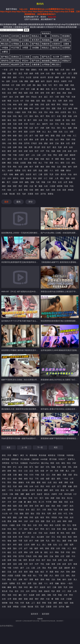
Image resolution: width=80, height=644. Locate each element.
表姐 (70, 93)
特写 (23, 85)
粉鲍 (11, 174)
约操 (72, 105)
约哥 (70, 81)
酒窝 (46, 170)
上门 (15, 190)
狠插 (4, 120)
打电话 (34, 143)
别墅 (72, 132)
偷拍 (63, 463)
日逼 (15, 159)
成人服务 (40, 537)
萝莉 (4, 479)
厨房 (37, 93)
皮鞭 (26, 167)
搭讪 (76, 475)
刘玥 (37, 194)
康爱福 (50, 194)
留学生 (16, 178)
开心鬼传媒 (25, 459)
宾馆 (48, 93)
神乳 (47, 136)
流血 (40, 170)
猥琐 (62, 163)
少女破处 (25, 40)
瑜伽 (15, 128)
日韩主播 (5, 40)
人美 (57, 178)
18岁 (43, 108)
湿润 (20, 151)
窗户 (29, 120)
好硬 (26, 151)
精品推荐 (15, 64)
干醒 (9, 155)
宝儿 (74, 112)
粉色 (48, 89)
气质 (68, 97)
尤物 (54, 475)
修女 (9, 120)
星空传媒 (6, 459)
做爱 (48, 479)
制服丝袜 (46, 44)
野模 (26, 190)
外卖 (59, 467)
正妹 (57, 143)
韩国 (52, 463)
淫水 (46, 112)
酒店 (15, 73)
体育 (57, 170)
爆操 (68, 89)
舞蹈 (9, 163)
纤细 (73, 140)
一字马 (21, 77)
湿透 (9, 124)
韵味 (20, 120)
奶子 (37, 128)
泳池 (68, 77)
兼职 (42, 190)
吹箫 (64, 467)
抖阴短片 (66, 61)
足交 (31, 471)
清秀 (35, 170)
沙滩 (64, 151)
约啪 (69, 136)
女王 (65, 108)
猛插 (26, 93)
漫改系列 (25, 36)
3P (47, 471)
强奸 (37, 467)
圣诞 (31, 93)
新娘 (9, 186)
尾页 (56, 447)
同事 (62, 471)
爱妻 (51, 163)
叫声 (42, 151)
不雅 (30, 112)
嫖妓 (46, 143)
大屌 (57, 97)
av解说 (5, 52)
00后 (73, 178)
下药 (37, 479)
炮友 (57, 70)
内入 (57, 163)
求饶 (20, 143)
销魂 (37, 105)
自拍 (58, 463)
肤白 (35, 112)
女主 (20, 140)
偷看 (73, 70)
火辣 (75, 116)
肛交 (20, 471)
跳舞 (4, 163)
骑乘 (39, 132)
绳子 (31, 167)
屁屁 (4, 124)
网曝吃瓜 (56, 61)
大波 (31, 186)
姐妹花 (29, 178)
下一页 (40, 447)
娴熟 (27, 182)
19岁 (37, 108)
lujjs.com (23, 9)
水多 (40, 120)
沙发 (17, 97)
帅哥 (20, 132)
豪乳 (22, 174)
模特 (9, 467)
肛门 (53, 116)
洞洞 (35, 120)
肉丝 (73, 120)
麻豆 (22, 455)
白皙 (68, 143)
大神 (49, 182)
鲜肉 (15, 105)
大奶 (4, 475)
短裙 (4, 101)
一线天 (5, 174)
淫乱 (70, 467)
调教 (26, 81)
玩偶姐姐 (24, 463)
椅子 (42, 116)
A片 (22, 101)
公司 (26, 136)
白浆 (64, 136)
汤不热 (43, 194)
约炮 (37, 475)
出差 (46, 186)
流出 (9, 132)
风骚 (70, 116)
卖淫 (26, 159)
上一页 (24, 447)
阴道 (20, 147)
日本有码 (5, 36)
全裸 (29, 85)
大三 (75, 136)
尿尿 (40, 178)
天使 (27, 101)
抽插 (31, 73)
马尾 (38, 182)
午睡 (15, 155)
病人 (40, 163)
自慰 (42, 479)
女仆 (57, 140)
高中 (17, 89)
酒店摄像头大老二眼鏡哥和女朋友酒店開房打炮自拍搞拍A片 (26, 409)
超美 (48, 105)
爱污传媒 (53, 459)
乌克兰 (32, 124)
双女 (4, 89)
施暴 (70, 128)
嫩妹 (20, 475)
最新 (26, 132)
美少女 (10, 89)
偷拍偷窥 (46, 61)
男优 (54, 182)
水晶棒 (15, 182)
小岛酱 (5, 194)
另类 (56, 471)
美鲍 (64, 167)
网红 (15, 471)
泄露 (4, 132)
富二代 (54, 89)
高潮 (75, 467)
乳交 (31, 479)
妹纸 (70, 108)
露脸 (46, 70)
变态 (20, 73)
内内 (68, 159)
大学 (22, 89)
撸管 (9, 151)
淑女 (68, 70)
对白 (9, 128)
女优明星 (66, 48)
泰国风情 (5, 64)
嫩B (68, 607)
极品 (39, 85)
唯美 (53, 105)
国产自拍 (36, 61)
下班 (46, 163)
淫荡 (49, 101)
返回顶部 (46, 614)
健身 (20, 128)
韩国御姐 (15, 40)
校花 (68, 124)
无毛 (24, 170)
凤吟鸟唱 (6, 85)
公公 (66, 132)
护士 (15, 467)
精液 (4, 155)
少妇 (73, 471)
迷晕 (8, 81)
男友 (55, 155)
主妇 (59, 167)
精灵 (4, 140)
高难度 (58, 120)
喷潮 (4, 116)
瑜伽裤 (56, 40)
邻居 (35, 163)
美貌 (30, 163)
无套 (43, 475)
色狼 (42, 159)
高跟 (70, 475)
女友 (9, 93)
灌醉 (32, 81)
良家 (51, 178)
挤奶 (26, 186)
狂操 (9, 116)
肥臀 (75, 73)
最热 (18, 202)
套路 (22, 178)
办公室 (29, 77)
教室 (30, 170)
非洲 (26, 124)
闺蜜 (67, 85)
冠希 (48, 128)
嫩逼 (59, 475)
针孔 (4, 105)
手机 (48, 151)
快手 (37, 151)
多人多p (25, 44)
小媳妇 (18, 112)
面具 (38, 101)
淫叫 (28, 97)
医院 (62, 97)
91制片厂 (62, 459)
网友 (15, 167)
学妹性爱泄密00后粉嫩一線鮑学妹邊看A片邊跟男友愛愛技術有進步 (29, 438)
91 (27, 455)
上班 (44, 155)
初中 (28, 89)
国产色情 (25, 64)
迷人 (50, 132)
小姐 (9, 143)
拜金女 (34, 97)
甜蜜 (61, 155)
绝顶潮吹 (66, 36)
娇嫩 (26, 108)
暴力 (4, 159)
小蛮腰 (52, 186)
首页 (9, 447)
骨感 (66, 186)
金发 (15, 479)
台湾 (65, 182)
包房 (48, 190)
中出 (4, 147)
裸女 (62, 178)
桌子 (31, 136)
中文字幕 (15, 48)
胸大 (20, 116)
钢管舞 (60, 186)
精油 (51, 112)
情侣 (69, 463)
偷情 (26, 479)
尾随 (37, 159)
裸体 (31, 140)
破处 (15, 140)
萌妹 (28, 70)
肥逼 (58, 136)
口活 (68, 163)
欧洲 (20, 124)
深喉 (32, 182)
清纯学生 (5, 61)
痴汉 (48, 159)
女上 (44, 132)
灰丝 (9, 108)
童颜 (40, 186)
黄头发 (63, 174)
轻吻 (18, 85)
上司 (11, 70)
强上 (64, 128)
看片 (15, 132)
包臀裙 (18, 170)
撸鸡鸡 (40, 4)
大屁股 (16, 163)
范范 (18, 194)
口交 (26, 471)
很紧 (4, 112)
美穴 (9, 182)
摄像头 (34, 70)
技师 (75, 167)
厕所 (15, 77)
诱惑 (20, 93)
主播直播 (36, 64)
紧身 (62, 143)
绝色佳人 (36, 36)
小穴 (26, 116)
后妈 (57, 174)
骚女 (44, 101)
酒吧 (37, 190)
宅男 (60, 101)
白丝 (48, 73)
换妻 (15, 136)
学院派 (65, 105)
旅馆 (51, 143)
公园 (39, 155)
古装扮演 (56, 44)
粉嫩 (4, 77)
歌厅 (49, 147)
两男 (31, 147)
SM (51, 471)
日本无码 (15, 36)
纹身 (24, 112)
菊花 (15, 143)
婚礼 (73, 163)
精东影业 (52, 455)
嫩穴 (53, 93)
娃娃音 (29, 174)
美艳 (73, 159)
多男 (65, 147)
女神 (42, 73)
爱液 (20, 108)
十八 (51, 170)
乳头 (53, 128)
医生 (54, 101)
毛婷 (24, 194)
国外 (31, 116)
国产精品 (36, 44)
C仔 (13, 85)
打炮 (9, 105)
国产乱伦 (46, 57)
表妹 (64, 93)
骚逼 (73, 89)
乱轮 (61, 132)
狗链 (53, 167)
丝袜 (26, 467)
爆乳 (59, 479)
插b (34, 85)
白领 (15, 108)
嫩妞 (42, 89)
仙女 (51, 120)
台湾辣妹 (15, 44)
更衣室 (50, 77)
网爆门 (16, 455)
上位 (33, 155)
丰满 (40, 70)
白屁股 (23, 163)
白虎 (62, 70)
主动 (9, 140)
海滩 (59, 151)
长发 (59, 116)
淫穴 (51, 97)
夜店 (54, 147)
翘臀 (22, 97)
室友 (48, 108)
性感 (45, 85)
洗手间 (27, 143)
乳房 (51, 174)
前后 (20, 167)
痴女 (15, 120)
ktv (3, 81)
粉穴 (35, 174)
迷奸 (42, 467)
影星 (21, 182)
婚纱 (4, 186)
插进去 (10, 112)
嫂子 (28, 155)
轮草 (31, 151)
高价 (4, 167)
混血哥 (49, 81)
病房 (65, 101)
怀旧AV (25, 61)
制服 (53, 467)
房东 (71, 101)
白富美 (63, 112)
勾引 (50, 85)
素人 (67, 471)
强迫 (50, 155)
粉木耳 (43, 77)
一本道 (5, 70)
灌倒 (48, 167)
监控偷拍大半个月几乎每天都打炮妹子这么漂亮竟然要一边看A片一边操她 (31, 321)
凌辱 (42, 140)
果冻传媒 (42, 455)
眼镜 (53, 136)
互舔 (15, 124)
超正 (46, 97)
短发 (71, 147)
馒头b (68, 170)
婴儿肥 (37, 147)
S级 (36, 136)
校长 (75, 174)
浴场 (40, 143)
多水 (40, 97)
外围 (37, 73)
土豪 (31, 105)
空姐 (4, 467)
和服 (43, 182)
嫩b (3, 182)
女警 (37, 140)
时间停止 (56, 36)
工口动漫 (25, 57)
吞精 (53, 190)
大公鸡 (16, 101)
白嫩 (33, 89)
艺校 (46, 120)
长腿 (9, 73)
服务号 (45, 124)
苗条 (61, 85)
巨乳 (48, 467)
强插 (68, 178)
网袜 (62, 140)
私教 (9, 190)
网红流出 (5, 44)
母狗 (9, 136)
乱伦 (9, 479)
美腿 (65, 475)
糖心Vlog (45, 463)
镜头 (37, 116)
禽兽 (42, 167)
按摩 (15, 147)
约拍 (72, 186)
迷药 (62, 77)
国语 (9, 77)
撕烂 (9, 159)
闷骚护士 (66, 40)
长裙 (73, 97)
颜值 (26, 105)
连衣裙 (36, 77)
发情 (42, 93)
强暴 (55, 132)
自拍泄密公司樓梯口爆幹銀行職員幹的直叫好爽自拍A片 (24, 350)
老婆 (73, 143)
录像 (75, 128)
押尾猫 (71, 190)
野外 (22, 70)
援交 (53, 479)
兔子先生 (15, 463)
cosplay (35, 57)
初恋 (4, 93)
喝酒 (9, 101)
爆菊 (51, 70)
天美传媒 (61, 455)
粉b (69, 112)
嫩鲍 (17, 174)
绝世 (4, 128)
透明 (15, 93)
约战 (4, 108)
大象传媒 (35, 459)
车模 (31, 190)
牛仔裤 (62, 89)
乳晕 (60, 147)
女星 (20, 159)
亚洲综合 (15, 57)
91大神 (56, 57)
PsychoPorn (34, 463)
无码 (37, 471)
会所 (64, 73)
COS (31, 475)
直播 (9, 475)
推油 (73, 77)
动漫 (42, 471)
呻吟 (31, 108)
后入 (48, 475)
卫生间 (14, 81)
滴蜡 (4, 73)
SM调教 (35, 48)
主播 (15, 475)
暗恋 (73, 124)
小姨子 (5, 97)
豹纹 (62, 159)
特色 (15, 116)
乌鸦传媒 (70, 455)
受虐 (59, 108)
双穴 (56, 85)
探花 (4, 455)
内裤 (42, 128)
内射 (74, 463)
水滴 (59, 190)
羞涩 (20, 190)
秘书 (43, 81)
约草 (4, 190)
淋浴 (57, 112)
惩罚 (75, 151)
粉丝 (4, 151)
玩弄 (31, 128)
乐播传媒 (15, 459)
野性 (59, 105)
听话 (44, 147)
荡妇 (20, 136)
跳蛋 (15, 186)
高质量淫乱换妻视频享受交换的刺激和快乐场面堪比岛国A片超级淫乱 (29, 262)
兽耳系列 (36, 40)
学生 (17, 70)
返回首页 (34, 614)
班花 (62, 124)
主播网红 (66, 57)
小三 (46, 178)
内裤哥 (64, 81)
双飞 (31, 467)
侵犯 (51, 140)
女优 (60, 182)
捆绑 (57, 77)
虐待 (4, 471)
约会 (70, 174)
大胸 (21, 81)
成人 (39, 124)
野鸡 (48, 116)
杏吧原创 (6, 463)
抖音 (9, 455)
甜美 (46, 174)
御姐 (20, 479)
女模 (9, 147)
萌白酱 (12, 194)
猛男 (4, 136)
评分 (31, 202)
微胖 (42, 136)
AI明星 (25, 48)
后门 (70, 73)
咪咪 (76, 108)
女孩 (40, 112)
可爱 (26, 128)
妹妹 (59, 93)
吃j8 (35, 178)
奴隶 (70, 151)
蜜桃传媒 (33, 455)
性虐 (26, 73)
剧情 (9, 471)
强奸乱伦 (56, 48)
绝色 (68, 120)
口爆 (40, 174)
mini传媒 (44, 459)
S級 (26, 147)
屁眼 (54, 108)
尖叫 (9, 178)
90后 (59, 73)
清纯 (4, 143)
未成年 (10, 170)
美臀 (37, 167)
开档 (42, 105)
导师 (68, 140)
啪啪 (33, 101)
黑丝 (53, 73)
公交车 (32, 132)
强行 (59, 128)
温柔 (66, 155)
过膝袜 (66, 44)
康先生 (57, 81)
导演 (9, 167)
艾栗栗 (30, 194)
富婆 (64, 190)
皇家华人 (71, 459)
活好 (51, 124)
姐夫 (11, 97)
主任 (4, 178)
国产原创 (15, 61)
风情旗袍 (46, 40)
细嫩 (62, 170)
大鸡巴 (21, 155)
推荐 (15, 151)
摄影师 (73, 155)
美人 (4, 170)
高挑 (72, 85)
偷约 (70, 167)
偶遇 (57, 159)
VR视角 (5, 48)
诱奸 (20, 186)
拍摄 (53, 151)
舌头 (57, 124)
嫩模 (37, 81)
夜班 (31, 159)
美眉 (64, 116)
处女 (20, 467)
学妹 (26, 475)
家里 (20, 105)
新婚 (71, 182)
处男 (26, 140)
